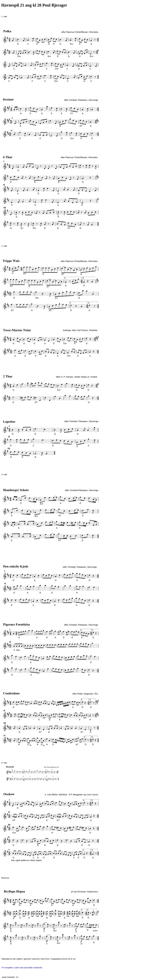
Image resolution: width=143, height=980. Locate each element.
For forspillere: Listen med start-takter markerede (22, 968)
